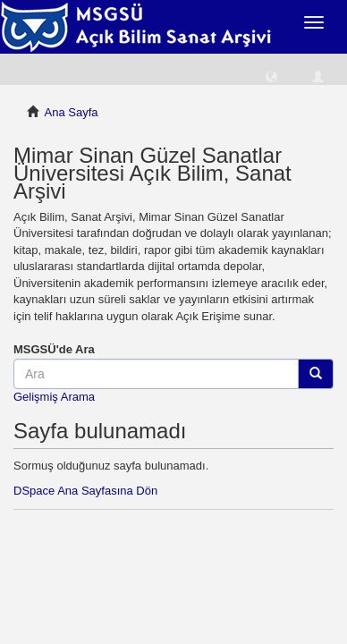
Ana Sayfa (72, 112)
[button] (271, 76)
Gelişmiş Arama (54, 397)
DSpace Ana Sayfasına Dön (85, 491)
